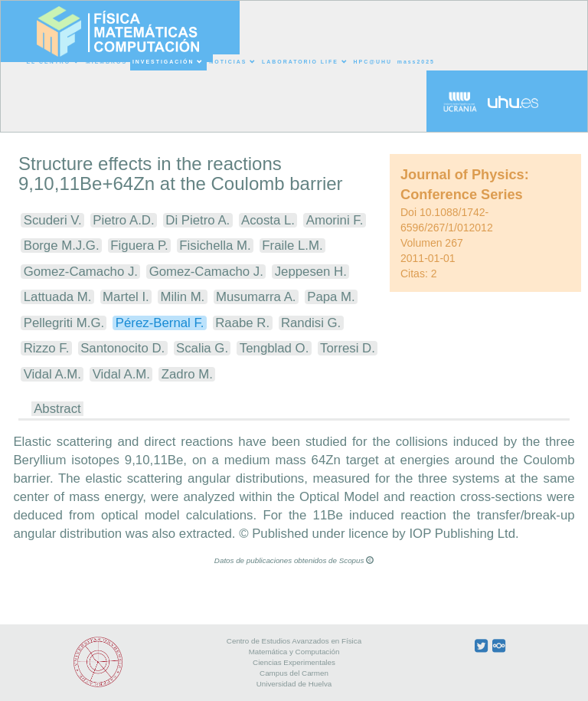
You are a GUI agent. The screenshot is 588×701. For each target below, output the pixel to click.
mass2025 (416, 62)
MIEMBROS (106, 62)
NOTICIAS (233, 62)
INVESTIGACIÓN (168, 62)
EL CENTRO (53, 62)
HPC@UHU (373, 62)
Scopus (356, 560)
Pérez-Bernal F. (160, 323)
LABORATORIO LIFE (305, 62)
